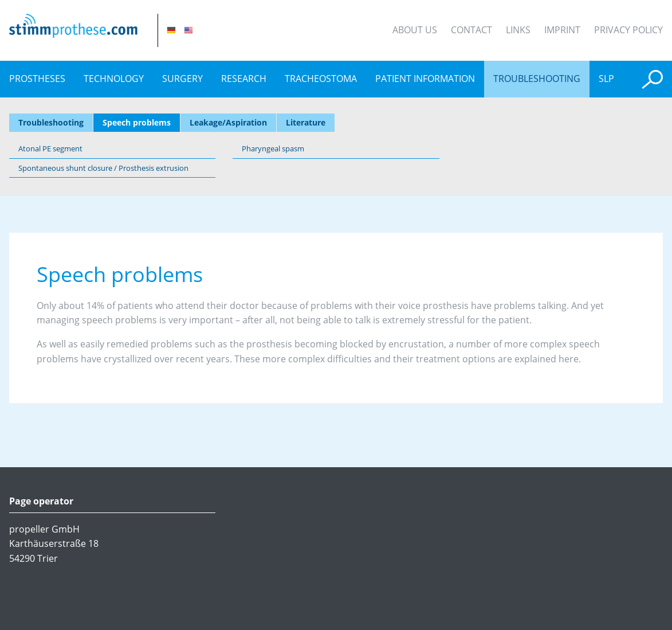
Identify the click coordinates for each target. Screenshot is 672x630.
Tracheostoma (321, 79)
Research (244, 79)
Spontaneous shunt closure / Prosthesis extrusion (103, 168)
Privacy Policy (628, 30)
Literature (306, 123)
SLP (606, 79)
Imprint (562, 30)
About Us (415, 30)
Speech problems (137, 123)
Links (518, 30)
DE (171, 30)
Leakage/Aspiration (228, 123)
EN (188, 30)
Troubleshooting (537, 79)
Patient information (425, 79)
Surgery (182, 79)
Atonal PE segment (50, 148)
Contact (471, 30)
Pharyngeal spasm (273, 148)
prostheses (37, 79)
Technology (114, 79)
